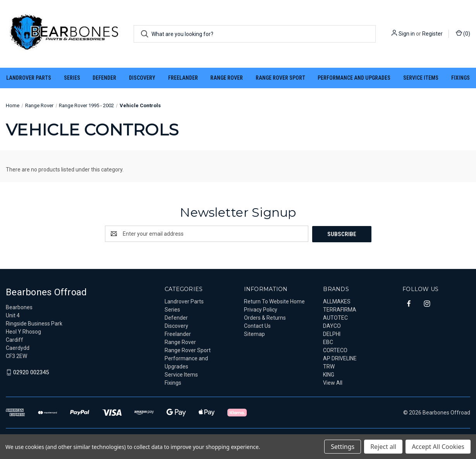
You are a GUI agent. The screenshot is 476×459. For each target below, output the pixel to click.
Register (432, 34)
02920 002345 (31, 372)
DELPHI (332, 334)
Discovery (142, 78)
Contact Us (257, 325)
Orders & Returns (265, 317)
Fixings (461, 78)
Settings (343, 447)
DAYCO (332, 325)
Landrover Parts (29, 78)
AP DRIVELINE (340, 358)
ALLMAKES (337, 301)
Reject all (383, 447)
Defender (104, 78)
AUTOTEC (335, 317)
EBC (328, 342)
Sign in (407, 34)
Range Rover (227, 78)
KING (329, 374)
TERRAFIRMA (340, 309)
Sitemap (254, 334)
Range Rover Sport (280, 78)
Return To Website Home (274, 301)
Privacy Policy (261, 309)
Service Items (421, 78)
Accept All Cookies (438, 447)
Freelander (183, 78)
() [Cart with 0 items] (463, 33)
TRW (329, 366)
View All (333, 382)
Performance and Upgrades (354, 78)
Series (72, 78)
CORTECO (335, 350)
